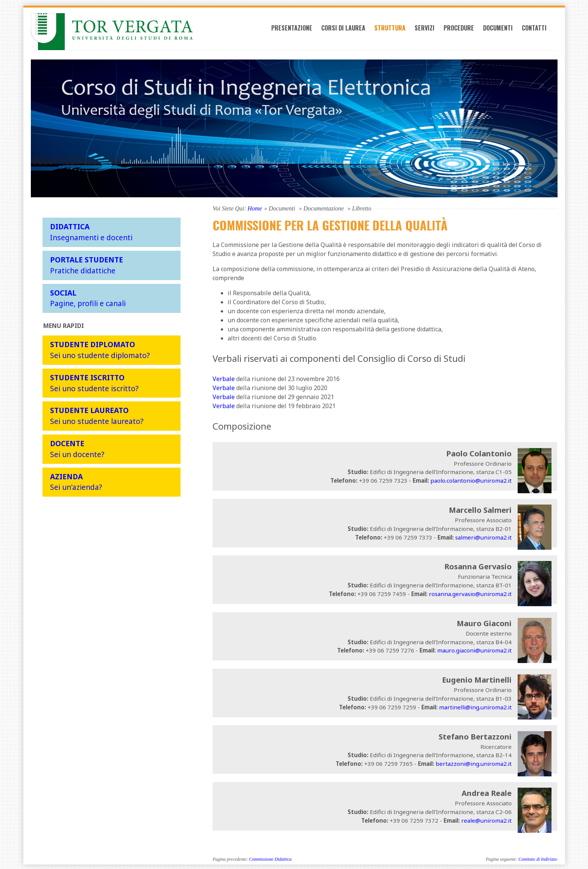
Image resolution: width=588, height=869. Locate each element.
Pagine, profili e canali (88, 297)
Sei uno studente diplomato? (100, 349)
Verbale (224, 378)
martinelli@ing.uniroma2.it (475, 706)
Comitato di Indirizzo (538, 858)
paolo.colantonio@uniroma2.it (471, 479)
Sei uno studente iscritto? (94, 382)
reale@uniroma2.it (486, 819)
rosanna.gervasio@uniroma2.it (470, 593)
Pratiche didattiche (87, 264)
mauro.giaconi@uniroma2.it (474, 649)
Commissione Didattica (270, 858)
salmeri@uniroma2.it (483, 536)
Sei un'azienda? (76, 480)
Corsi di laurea (352, 31)
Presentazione (300, 31)
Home (255, 207)
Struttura (398, 31)
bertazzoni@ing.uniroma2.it (474, 762)
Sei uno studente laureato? (97, 415)
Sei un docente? (77, 448)
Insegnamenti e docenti (91, 231)
